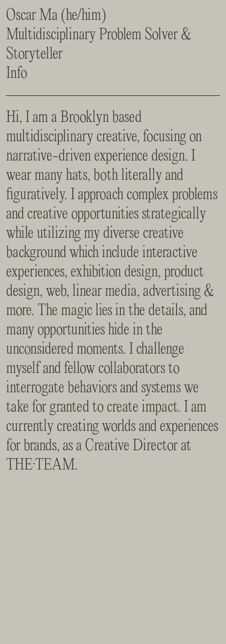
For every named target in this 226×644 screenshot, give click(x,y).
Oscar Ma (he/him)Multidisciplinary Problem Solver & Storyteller (99, 35)
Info (17, 74)
